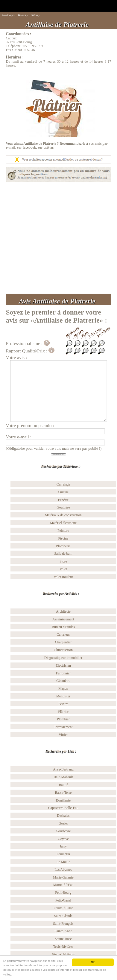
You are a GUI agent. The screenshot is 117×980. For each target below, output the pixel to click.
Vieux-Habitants (63, 954)
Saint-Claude (63, 916)
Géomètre (63, 681)
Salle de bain (63, 554)
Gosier (63, 823)
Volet (63, 569)
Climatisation (63, 650)
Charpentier (63, 642)
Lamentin (63, 854)
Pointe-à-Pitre (63, 908)
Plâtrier (63, 712)
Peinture (63, 531)
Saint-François (63, 924)
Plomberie (63, 546)
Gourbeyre (63, 831)
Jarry (63, 846)
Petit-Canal (63, 900)
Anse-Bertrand (63, 769)
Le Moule (63, 862)
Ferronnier (63, 673)
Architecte (63, 612)
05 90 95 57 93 (34, 46)
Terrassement (63, 727)
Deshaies (63, 816)
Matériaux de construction (63, 515)
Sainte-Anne (63, 931)
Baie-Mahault (63, 777)
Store (63, 561)
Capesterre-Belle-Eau (63, 808)
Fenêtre (63, 500)
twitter (48, 148)
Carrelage (63, 484)
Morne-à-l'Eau (63, 885)
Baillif (63, 785)
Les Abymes (63, 870)
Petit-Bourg (63, 893)
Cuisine (63, 492)
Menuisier (63, 696)
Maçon (63, 689)
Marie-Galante (63, 877)
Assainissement (63, 619)
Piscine (63, 538)
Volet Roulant (63, 577)
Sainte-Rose (63, 939)
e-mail (11, 148)
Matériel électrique (63, 523)
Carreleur (63, 635)
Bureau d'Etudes (63, 627)
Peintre (63, 704)
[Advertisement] (56, 238)
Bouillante (63, 801)
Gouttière (63, 507)
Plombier (63, 719)
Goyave (63, 839)
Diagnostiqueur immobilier (63, 658)
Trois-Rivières (63, 947)
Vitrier (63, 735)
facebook (29, 148)
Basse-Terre (63, 793)
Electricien (63, 666)
